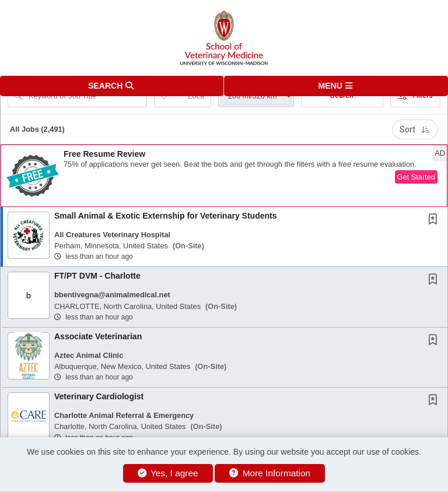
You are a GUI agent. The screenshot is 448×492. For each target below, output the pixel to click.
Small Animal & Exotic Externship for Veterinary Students (165, 216)
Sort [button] (415, 129)
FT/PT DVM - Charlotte (97, 276)
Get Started (416, 177)
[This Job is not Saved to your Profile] (435, 220)
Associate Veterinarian (98, 336)
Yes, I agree (168, 473)
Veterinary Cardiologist (99, 396)
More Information (270, 473)
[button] (336, 86)
